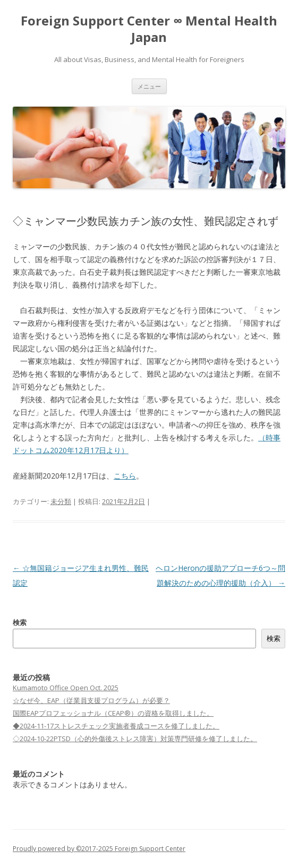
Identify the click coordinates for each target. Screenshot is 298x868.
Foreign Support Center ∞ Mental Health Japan (149, 29)
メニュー (149, 86)
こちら (125, 476)
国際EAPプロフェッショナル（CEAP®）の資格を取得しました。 (113, 713)
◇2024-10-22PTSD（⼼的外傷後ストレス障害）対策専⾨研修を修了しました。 (135, 739)
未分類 (61, 501)
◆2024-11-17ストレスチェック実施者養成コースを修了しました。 (116, 726)
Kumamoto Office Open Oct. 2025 (66, 688)
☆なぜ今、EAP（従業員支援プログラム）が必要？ (91, 700)
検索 (20, 622)
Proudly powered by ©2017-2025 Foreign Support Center (99, 849)
